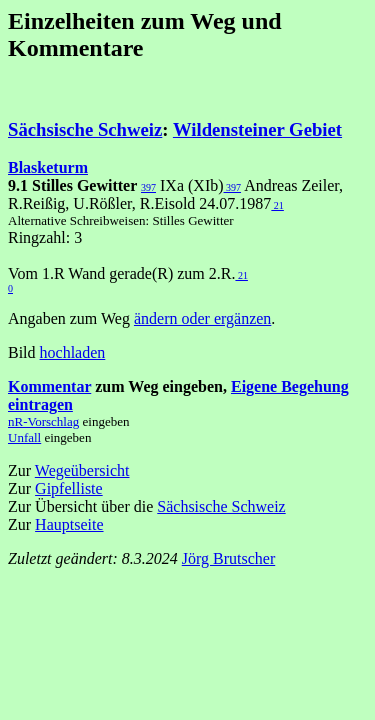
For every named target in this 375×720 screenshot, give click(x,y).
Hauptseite (69, 524)
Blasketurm (48, 167)
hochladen (73, 352)
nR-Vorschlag (43, 421)
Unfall (24, 437)
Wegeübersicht (82, 470)
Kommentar (49, 386)
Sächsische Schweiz (85, 129)
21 (277, 205)
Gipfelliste (69, 488)
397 (148, 187)
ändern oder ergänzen (202, 318)
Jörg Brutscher (228, 558)
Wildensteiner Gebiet (257, 129)
